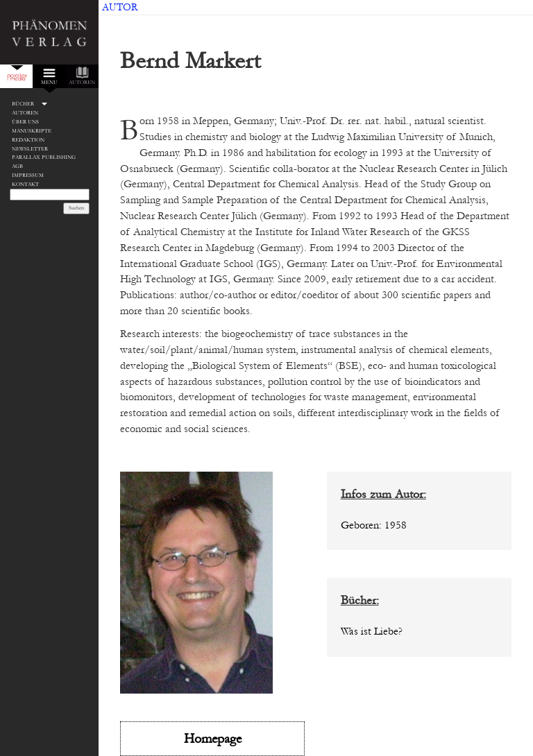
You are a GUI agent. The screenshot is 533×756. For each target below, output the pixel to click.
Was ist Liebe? (372, 631)
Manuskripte (32, 131)
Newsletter (30, 149)
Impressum (28, 175)
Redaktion (28, 140)
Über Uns (25, 122)
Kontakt (25, 184)
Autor (120, 7)
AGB (17, 166)
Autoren (25, 113)
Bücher (23, 104)
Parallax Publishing (44, 157)
